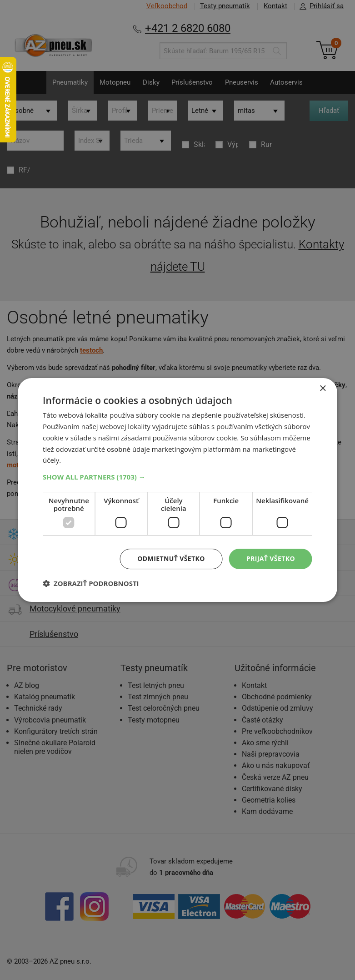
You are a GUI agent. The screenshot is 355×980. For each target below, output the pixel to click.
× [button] (322, 389)
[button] (177, 477)
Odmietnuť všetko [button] (171, 558)
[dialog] (177, 490)
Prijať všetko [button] (271, 558)
